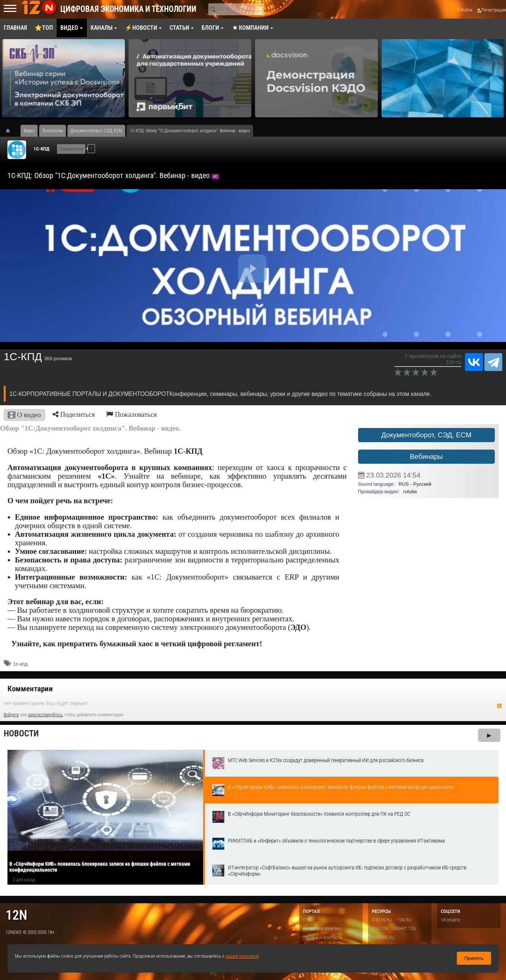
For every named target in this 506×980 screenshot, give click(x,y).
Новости (21, 734)
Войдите (11, 715)
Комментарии (30, 689)
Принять (474, 958)
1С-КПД (42, 149)
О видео (24, 415)
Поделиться (74, 414)
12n (16, 915)
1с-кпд (20, 664)
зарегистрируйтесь (45, 715)
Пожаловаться (132, 414)
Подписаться (71, 149)
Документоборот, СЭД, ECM (426, 435)
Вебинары (426, 456)
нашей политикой (242, 956)
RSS (499, 706)
